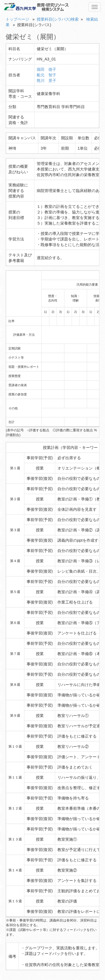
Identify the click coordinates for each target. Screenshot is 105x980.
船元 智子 (46, 75)
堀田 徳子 (46, 69)
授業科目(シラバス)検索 (58, 19)
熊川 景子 (46, 81)
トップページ (17, 19)
